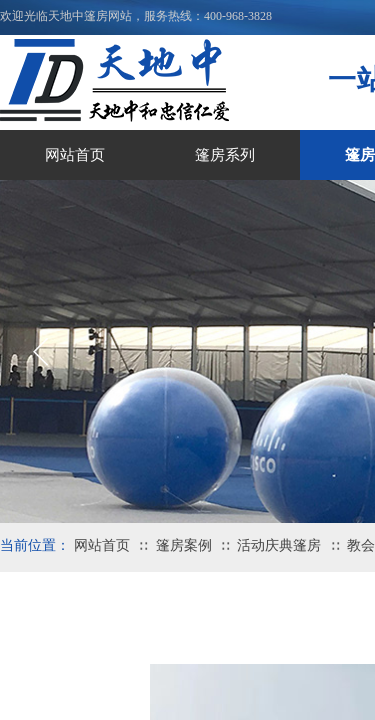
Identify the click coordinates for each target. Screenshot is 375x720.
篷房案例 (184, 545)
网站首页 (75, 155)
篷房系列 (225, 155)
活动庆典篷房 (279, 545)
